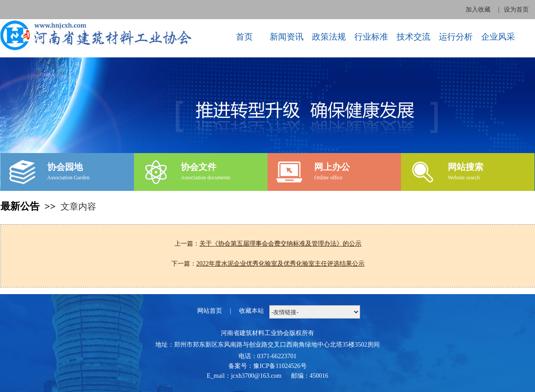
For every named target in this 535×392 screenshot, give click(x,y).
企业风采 (498, 37)
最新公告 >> (30, 206)
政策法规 (329, 37)
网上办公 (332, 167)
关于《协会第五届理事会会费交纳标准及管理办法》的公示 (280, 244)
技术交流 (413, 37)
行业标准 (371, 37)
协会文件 (199, 167)
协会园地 (65, 167)
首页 (244, 37)
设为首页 (516, 10)
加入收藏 (478, 10)
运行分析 (456, 37)
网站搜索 (466, 167)
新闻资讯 (287, 37)
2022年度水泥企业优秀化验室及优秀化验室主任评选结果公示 (280, 264)
